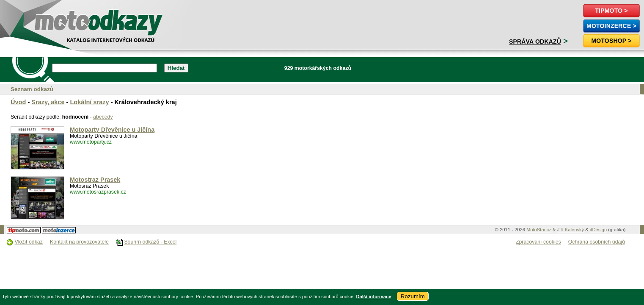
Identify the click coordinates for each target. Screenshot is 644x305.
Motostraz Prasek (95, 180)
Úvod (18, 102)
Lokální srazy (89, 102)
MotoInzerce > (611, 26)
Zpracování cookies (538, 242)
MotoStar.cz (539, 230)
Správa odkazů (535, 42)
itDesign (598, 230)
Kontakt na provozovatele (79, 242)
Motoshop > (611, 41)
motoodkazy (52, 20)
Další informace (373, 297)
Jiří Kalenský (571, 230)
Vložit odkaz (28, 242)
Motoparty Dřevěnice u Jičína (112, 130)
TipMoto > (611, 11)
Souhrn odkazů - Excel (150, 242)
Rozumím (413, 296)
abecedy (103, 117)
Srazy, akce (48, 102)
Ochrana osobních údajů (597, 242)
